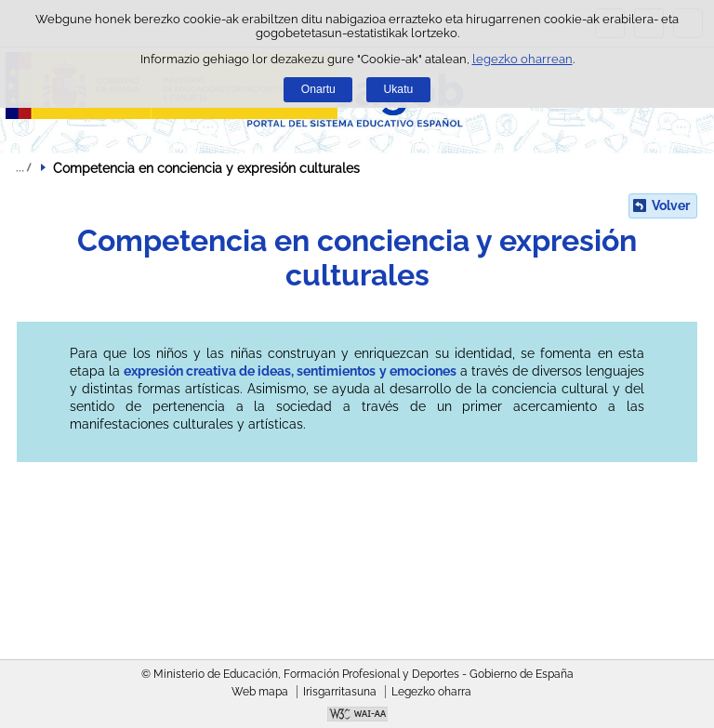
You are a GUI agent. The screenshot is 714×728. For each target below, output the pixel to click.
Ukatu (399, 89)
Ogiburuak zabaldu (23, 167)
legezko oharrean (522, 59)
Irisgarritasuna (340, 692)
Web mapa (260, 692)
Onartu (318, 89)
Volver (671, 205)
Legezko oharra (431, 692)
